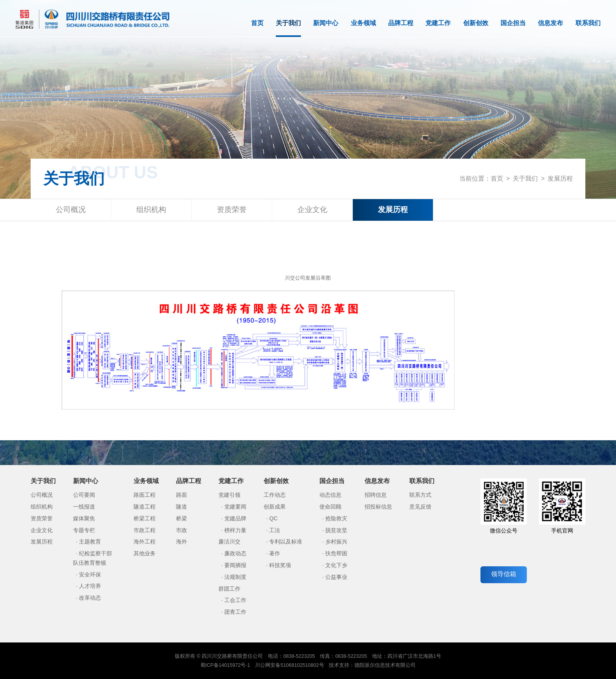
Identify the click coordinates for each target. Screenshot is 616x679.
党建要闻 (235, 507)
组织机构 (151, 210)
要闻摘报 (235, 565)
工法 (275, 530)
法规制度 (235, 577)
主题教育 (90, 542)
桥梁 (181, 518)
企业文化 (312, 210)
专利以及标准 (286, 542)
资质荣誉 (232, 210)
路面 (181, 495)
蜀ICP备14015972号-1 (225, 665)
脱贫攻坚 (336, 530)
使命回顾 (330, 507)
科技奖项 (280, 565)
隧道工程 (145, 507)
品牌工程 (401, 23)
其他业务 (145, 553)
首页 (257, 23)
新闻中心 (326, 23)
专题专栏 (84, 530)
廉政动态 (235, 553)
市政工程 (145, 530)
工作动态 (275, 495)
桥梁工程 (145, 518)
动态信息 (330, 495)
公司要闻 (84, 495)
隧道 (181, 507)
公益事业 (336, 577)
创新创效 (476, 23)
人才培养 (90, 586)
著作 (275, 553)
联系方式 (420, 495)
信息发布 (550, 23)
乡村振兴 (336, 542)
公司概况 (71, 210)
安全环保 (90, 575)
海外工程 (145, 542)
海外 (181, 542)
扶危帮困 (336, 553)
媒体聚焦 (84, 518)
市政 (181, 530)
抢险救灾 (336, 518)
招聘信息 (376, 495)
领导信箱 (504, 574)
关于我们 (288, 28)
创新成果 (275, 507)
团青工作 (235, 612)
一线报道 (84, 507)
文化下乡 (336, 565)
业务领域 (363, 23)
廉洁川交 (229, 542)
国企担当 (513, 23)
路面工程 (145, 495)
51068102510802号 (302, 665)
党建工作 (438, 23)
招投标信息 (378, 507)
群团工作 (229, 589)
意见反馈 (420, 507)
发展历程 (560, 178)
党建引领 (229, 495)
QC (273, 518)
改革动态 (90, 598)
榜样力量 (235, 530)
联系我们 (588, 23)
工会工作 (235, 600)
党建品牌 (235, 518)
